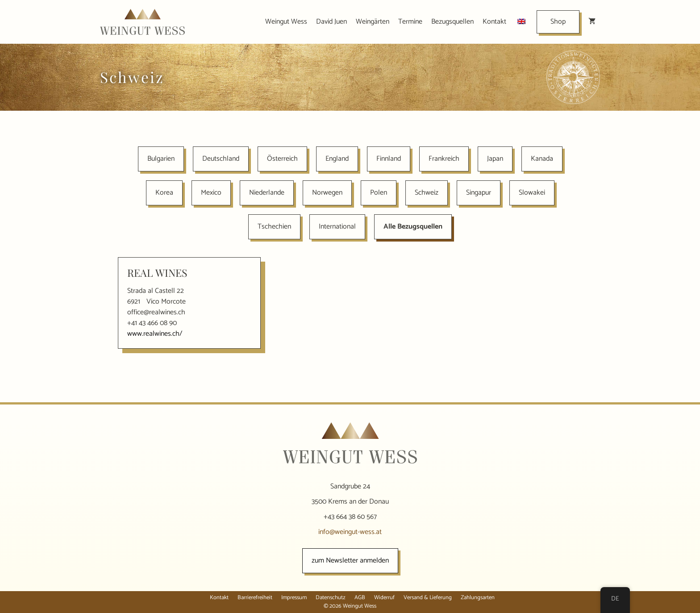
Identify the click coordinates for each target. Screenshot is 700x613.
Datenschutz (331, 598)
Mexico (211, 193)
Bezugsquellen (452, 22)
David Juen (331, 22)
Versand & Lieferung (428, 598)
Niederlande (267, 193)
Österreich (282, 159)
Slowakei (532, 193)
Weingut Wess (286, 22)
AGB (360, 598)
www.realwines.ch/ (155, 334)
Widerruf (384, 598)
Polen (379, 193)
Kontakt (494, 22)
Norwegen (327, 193)
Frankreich (444, 159)
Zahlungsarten (478, 598)
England (337, 159)
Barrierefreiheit (255, 598)
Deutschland (221, 159)
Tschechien (274, 227)
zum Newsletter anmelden (350, 561)
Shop (558, 22)
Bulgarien (161, 159)
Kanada (542, 159)
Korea (164, 193)
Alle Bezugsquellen (413, 227)
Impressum (294, 598)
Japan (495, 159)
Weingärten (373, 22)
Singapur (479, 193)
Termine (410, 22)
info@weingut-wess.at (350, 532)
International (337, 227)
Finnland (389, 159)
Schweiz (427, 193)
